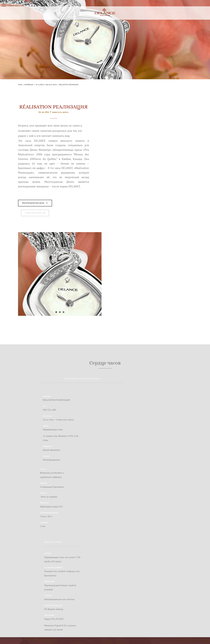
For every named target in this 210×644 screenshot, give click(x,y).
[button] (4, 5)
